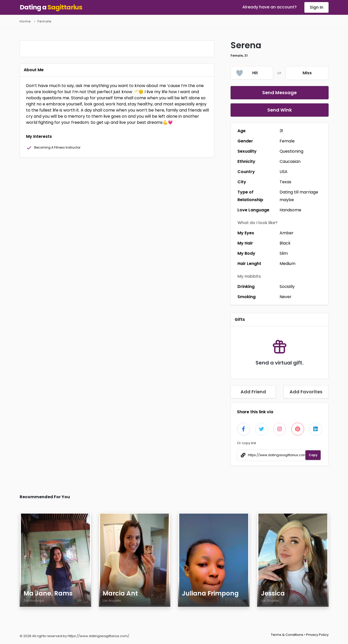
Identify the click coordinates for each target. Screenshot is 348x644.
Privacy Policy (317, 635)
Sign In (316, 7)
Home (25, 21)
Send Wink (280, 110)
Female (45, 21)
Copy (313, 455)
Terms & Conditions (287, 635)
